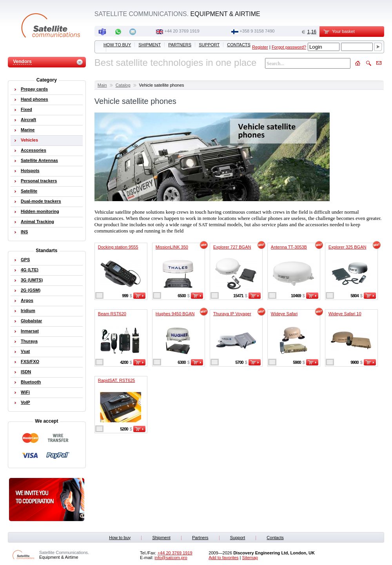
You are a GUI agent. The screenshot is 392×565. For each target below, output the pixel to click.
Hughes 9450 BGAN (175, 314)
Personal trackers (39, 181)
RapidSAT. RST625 (117, 380)
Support (209, 45)
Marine (28, 130)
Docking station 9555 (118, 247)
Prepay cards (34, 89)
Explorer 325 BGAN (348, 247)
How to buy (117, 45)
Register (260, 47)
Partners (180, 45)
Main (102, 85)
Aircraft (28, 120)
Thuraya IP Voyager (232, 314)
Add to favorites (223, 558)
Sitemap (250, 558)
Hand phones (34, 99)
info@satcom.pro (171, 558)
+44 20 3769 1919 (182, 31)
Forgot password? (289, 47)
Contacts (239, 45)
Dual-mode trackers (41, 201)
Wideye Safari (284, 314)
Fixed (26, 109)
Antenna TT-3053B (289, 247)
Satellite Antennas (39, 160)
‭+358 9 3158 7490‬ (257, 31)
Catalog (123, 85)
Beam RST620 (112, 314)
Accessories (34, 150)
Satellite (29, 191)
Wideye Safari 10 (345, 314)
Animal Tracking (37, 222)
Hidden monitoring (40, 211)
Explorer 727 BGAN (232, 247)
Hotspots (30, 171)
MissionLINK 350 (172, 247)
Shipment (150, 45)
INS (24, 232)
